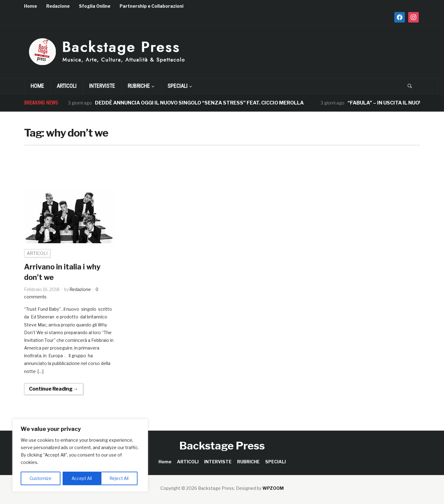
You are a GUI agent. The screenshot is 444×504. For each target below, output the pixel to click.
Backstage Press (222, 445)
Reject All (81, 478)
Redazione (58, 6)
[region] (80, 456)
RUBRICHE (139, 86)
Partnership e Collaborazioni (152, 6)
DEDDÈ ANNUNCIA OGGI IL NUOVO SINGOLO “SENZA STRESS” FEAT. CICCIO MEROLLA (199, 103)
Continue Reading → (54, 389)
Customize (41, 478)
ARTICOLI (67, 86)
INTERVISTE (102, 86)
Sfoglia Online (95, 6)
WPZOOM (273, 488)
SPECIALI (177, 86)
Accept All (121, 478)
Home (31, 6)
